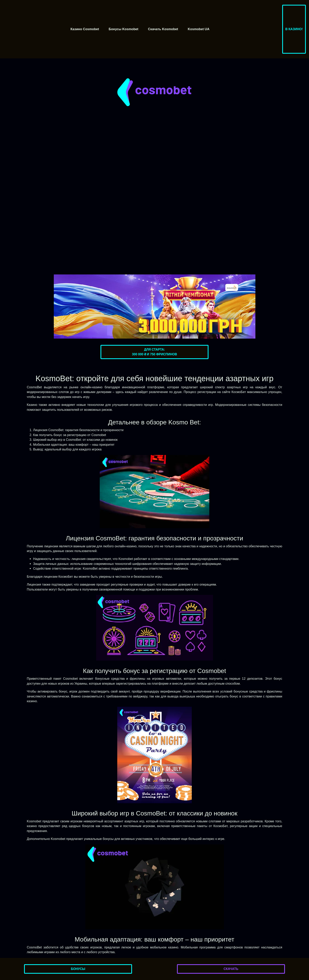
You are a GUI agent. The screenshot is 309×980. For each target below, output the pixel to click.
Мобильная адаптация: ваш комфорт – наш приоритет (74, 445)
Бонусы (78, 969)
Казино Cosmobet (85, 29)
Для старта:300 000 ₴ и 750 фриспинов (155, 352)
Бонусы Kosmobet (124, 29)
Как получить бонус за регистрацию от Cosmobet (70, 435)
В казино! (294, 29)
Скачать (231, 969)
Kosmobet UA (199, 29)
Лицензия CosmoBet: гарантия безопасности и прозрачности (78, 430)
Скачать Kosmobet (163, 29)
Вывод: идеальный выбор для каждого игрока (67, 449)
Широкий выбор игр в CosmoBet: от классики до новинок (75, 440)
